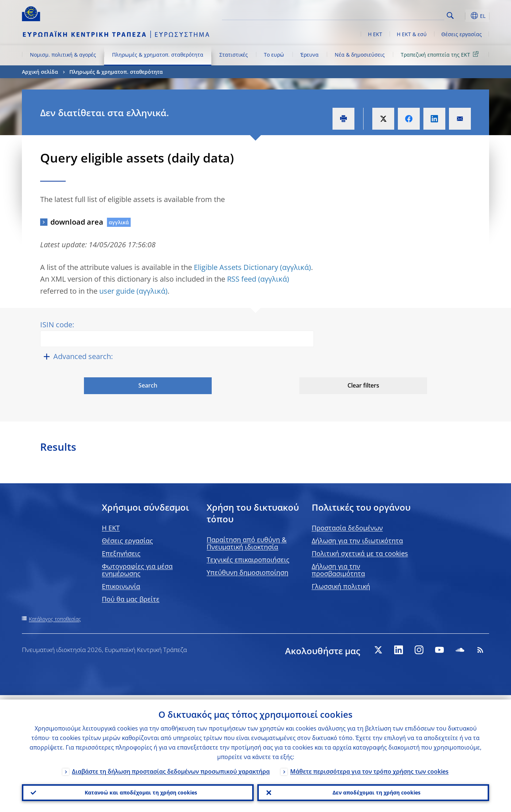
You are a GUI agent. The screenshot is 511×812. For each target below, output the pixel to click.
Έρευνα (310, 55)
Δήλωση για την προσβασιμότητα (338, 570)
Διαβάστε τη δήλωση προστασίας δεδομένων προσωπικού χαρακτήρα (171, 767)
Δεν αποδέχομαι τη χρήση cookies (373, 790)
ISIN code (56, 325)
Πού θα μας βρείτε (131, 599)
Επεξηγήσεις (121, 553)
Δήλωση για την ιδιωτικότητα (357, 541)
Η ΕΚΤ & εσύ (412, 34)
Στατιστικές (234, 55)
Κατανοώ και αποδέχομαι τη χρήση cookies (138, 790)
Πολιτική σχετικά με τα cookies (360, 553)
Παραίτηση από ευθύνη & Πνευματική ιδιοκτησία (247, 543)
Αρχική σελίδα (40, 72)
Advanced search (82, 356)
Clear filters (363, 385)
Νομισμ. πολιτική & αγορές (63, 55)
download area (77, 222)
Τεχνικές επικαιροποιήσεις (248, 560)
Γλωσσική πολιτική (341, 586)
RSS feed (242, 279)
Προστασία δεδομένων (347, 528)
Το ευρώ (274, 55)
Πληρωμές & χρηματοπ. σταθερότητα (158, 55)
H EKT (111, 528)
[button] (464, 16)
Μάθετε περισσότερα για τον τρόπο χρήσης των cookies (369, 767)
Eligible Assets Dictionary (236, 267)
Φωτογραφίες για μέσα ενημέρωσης (137, 570)
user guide (117, 291)
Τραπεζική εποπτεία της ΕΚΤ (441, 54)
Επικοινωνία (121, 586)
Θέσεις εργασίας (462, 34)
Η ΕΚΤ (375, 34)
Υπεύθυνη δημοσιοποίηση (247, 572)
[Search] (408, 15)
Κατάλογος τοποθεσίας (55, 619)
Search (450, 16)
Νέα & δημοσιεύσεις (360, 55)
